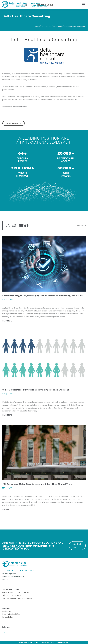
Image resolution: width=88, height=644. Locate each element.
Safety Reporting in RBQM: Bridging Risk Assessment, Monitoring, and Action (43, 296)
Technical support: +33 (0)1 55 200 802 (17, 598)
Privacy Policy (8, 617)
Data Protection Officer (11, 614)
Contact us (77, 546)
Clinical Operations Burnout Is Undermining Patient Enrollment (36, 390)
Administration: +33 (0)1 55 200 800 (16, 592)
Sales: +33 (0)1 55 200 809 (12, 595)
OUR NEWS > (81, 225)
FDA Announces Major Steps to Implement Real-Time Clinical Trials (37, 484)
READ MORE (7, 321)
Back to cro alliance (14, 123)
